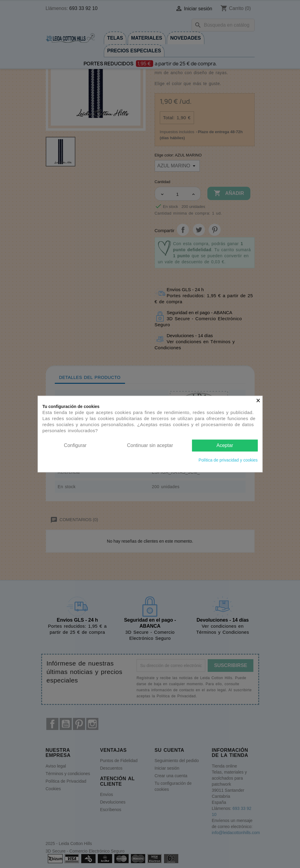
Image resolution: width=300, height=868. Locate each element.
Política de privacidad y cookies (228, 460)
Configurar (75, 445)
